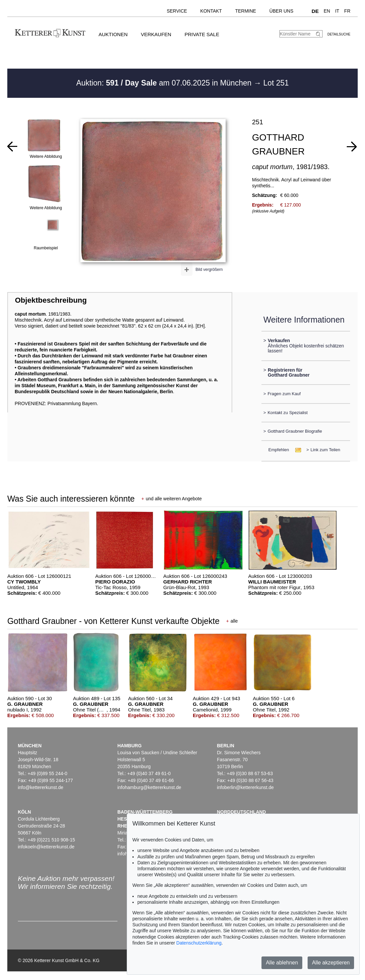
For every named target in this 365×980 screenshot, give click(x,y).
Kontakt (211, 11)
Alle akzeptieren (331, 963)
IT (337, 11)
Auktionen (113, 34)
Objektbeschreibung (51, 300)
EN (327, 11)
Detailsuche (339, 34)
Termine (246, 11)
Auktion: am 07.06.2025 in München (165, 83)
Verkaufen (156, 34)
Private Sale (202, 34)
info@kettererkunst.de (41, 787)
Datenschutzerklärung (199, 943)
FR (347, 11)
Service (177, 11)
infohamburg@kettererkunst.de (149, 787)
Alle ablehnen (282, 963)
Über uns (281, 11)
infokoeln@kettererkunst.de (46, 847)
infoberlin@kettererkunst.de (245, 787)
